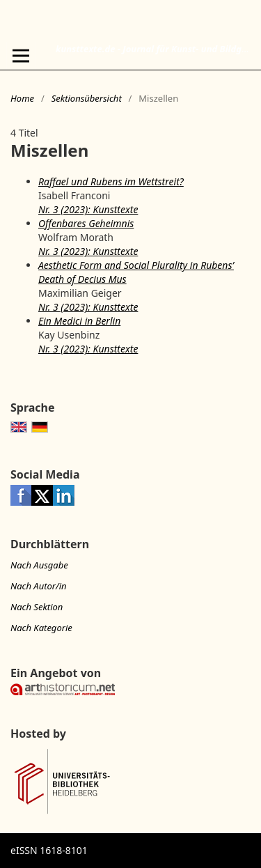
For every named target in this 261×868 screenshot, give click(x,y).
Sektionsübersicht (87, 98)
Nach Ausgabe (39, 565)
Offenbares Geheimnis (86, 223)
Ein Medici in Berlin (79, 321)
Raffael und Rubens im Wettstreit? (111, 181)
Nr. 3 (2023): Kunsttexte (88, 209)
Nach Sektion (37, 607)
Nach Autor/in (39, 586)
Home (22, 98)
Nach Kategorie (41, 628)
